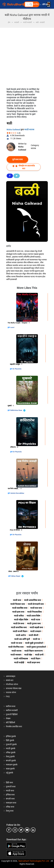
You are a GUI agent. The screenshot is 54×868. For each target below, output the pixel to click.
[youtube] (27, 830)
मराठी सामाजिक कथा (19, 627)
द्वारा (9, 327)
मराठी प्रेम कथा (19, 624)
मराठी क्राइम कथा (34, 663)
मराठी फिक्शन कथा (18, 604)
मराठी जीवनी (33, 635)
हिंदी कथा (9, 783)
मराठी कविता (19, 616)
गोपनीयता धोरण (12, 684)
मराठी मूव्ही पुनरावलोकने (34, 643)
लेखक (8, 718)
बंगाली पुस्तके (11, 761)
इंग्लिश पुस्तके (11, 736)
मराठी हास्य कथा (18, 612)
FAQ (8, 696)
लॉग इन (46, 4)
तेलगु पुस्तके (10, 757)
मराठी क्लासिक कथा (20, 608)
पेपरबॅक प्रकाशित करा (14, 726)
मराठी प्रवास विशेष (33, 616)
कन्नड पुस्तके (10, 769)
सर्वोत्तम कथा (11, 706)
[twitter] (21, 830)
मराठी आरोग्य (21, 635)
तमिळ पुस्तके (11, 752)
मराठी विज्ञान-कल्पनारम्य (33, 651)
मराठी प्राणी (39, 655)
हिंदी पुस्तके (10, 740)
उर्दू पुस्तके (10, 773)
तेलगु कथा (10, 811)
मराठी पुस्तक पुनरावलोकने (36, 647)
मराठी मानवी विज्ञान (20, 631)
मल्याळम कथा (11, 803)
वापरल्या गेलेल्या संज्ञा (14, 688)
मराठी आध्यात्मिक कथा (33, 600)
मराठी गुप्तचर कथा (34, 624)
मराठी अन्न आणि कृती (22, 639)
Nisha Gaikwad (14, 130)
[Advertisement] (27, 56)
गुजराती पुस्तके (11, 744)
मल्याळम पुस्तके (12, 765)
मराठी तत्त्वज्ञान (36, 631)
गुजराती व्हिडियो (12, 714)
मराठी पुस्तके (11, 748)
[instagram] (15, 830)
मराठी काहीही (19, 663)
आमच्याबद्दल (11, 676)
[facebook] (9, 830)
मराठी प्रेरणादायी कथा (36, 604)
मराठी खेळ (28, 655)
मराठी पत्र (36, 639)
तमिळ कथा (10, 807)
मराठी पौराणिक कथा (16, 647)
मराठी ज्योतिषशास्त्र (21, 659)
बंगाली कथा (10, 799)
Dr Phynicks (17, 369)
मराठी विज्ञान (36, 659)
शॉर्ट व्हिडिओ (10, 722)
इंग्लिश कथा (10, 795)
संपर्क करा (10, 680)
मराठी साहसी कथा (36, 627)
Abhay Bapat (17, 576)
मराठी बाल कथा (36, 608)
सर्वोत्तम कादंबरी (12, 710)
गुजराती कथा (11, 787)
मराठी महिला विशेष (21, 620)
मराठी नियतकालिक (34, 612)
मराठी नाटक (35, 620)
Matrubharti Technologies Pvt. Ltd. (34, 861)
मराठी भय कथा (17, 643)
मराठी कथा (17, 600)
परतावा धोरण (11, 692)
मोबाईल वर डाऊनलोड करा (24, 167)
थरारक (33, 148)
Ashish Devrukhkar (17, 493)
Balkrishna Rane (18, 410)
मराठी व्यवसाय (16, 655)
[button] (31, 4)
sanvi (12, 327)
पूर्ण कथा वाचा (17, 159)
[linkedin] (33, 830)
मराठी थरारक (29, 130)
